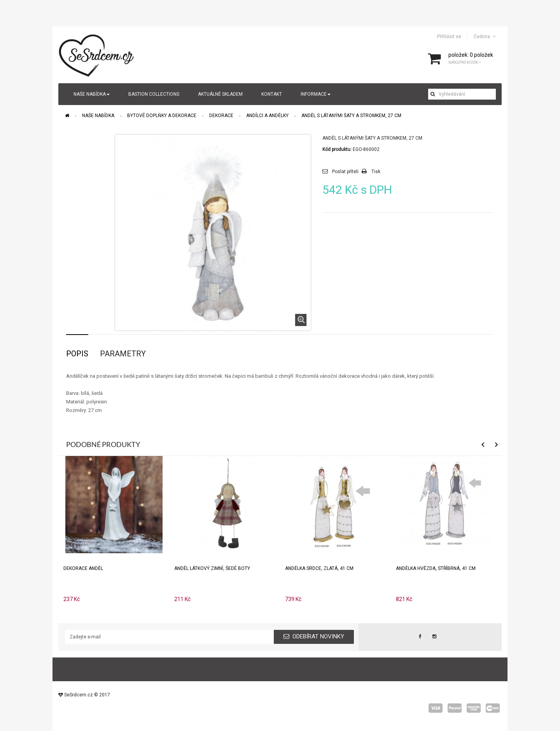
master (474, 708)
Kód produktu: (337, 149)
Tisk (376, 172)
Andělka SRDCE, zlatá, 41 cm (319, 568)
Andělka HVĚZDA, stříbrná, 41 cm (436, 568)
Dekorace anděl (83, 568)
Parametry (123, 354)
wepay (493, 708)
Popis (77, 354)
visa (436, 708)
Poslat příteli (345, 172)
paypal (455, 708)
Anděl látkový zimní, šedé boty (212, 568)
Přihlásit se (449, 37)
